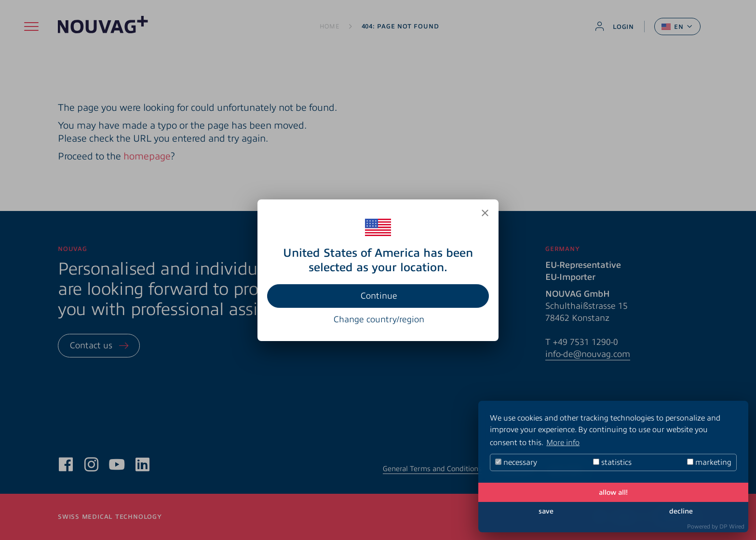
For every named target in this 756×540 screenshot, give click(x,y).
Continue (379, 296)
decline (681, 511)
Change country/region (379, 319)
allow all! (613, 492)
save (546, 511)
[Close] (485, 213)
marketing (709, 462)
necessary (516, 462)
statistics (612, 462)
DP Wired (732, 527)
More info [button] (563, 443)
